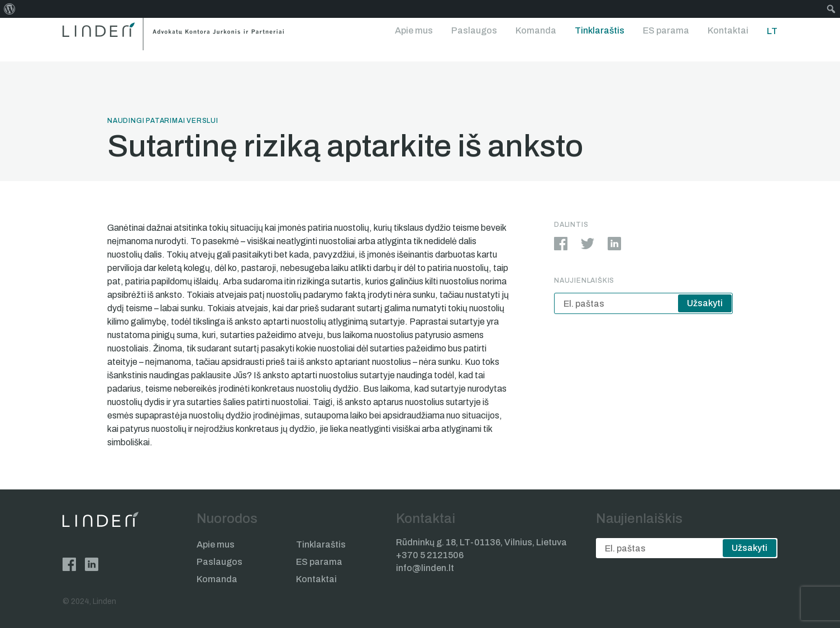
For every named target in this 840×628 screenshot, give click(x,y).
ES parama (666, 30)
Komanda (536, 30)
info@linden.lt (425, 568)
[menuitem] (10, 9)
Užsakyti (705, 303)
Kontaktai (728, 30)
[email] (643, 303)
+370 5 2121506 (430, 555)
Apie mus (414, 30)
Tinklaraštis (600, 30)
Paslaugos (474, 30)
